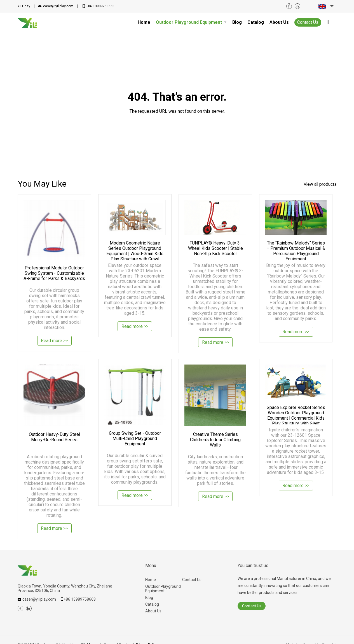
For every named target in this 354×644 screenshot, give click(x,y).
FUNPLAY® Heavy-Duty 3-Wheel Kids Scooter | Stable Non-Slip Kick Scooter (215, 248)
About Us (153, 611)
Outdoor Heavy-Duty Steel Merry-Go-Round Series (54, 437)
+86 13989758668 (100, 6)
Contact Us (308, 22)
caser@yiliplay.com (58, 6)
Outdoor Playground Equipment (163, 589)
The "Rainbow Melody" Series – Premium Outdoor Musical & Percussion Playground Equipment (296, 250)
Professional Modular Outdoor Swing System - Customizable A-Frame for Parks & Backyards (54, 273)
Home (151, 580)
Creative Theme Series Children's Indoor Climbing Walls (215, 440)
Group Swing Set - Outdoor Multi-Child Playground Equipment (135, 439)
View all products (320, 184)
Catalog (152, 604)
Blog (149, 598)
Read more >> (54, 341)
